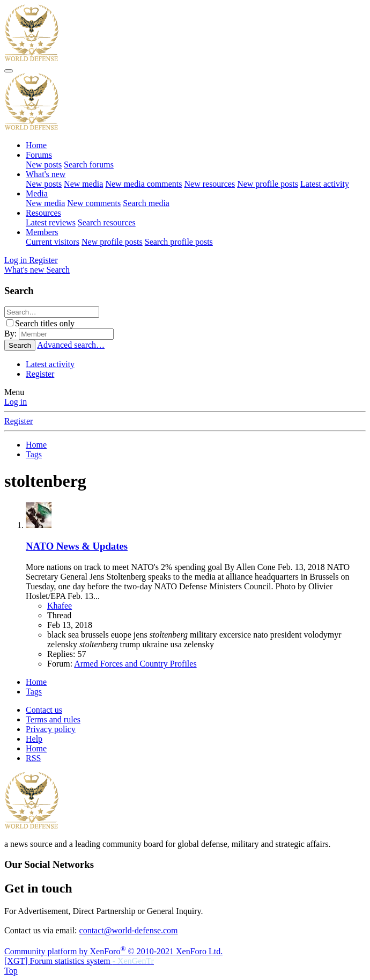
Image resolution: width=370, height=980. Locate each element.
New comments (94, 203)
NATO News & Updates (77, 546)
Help (34, 739)
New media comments (143, 184)
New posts (44, 164)
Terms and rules (53, 719)
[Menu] (9, 71)
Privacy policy (51, 729)
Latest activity (325, 184)
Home (36, 145)
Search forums (89, 164)
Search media (146, 203)
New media (83, 184)
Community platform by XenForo (113, 951)
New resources (210, 184)
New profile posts (268, 184)
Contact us (44, 710)
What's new (46, 174)
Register (40, 374)
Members (42, 232)
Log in (16, 402)
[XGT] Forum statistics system (79, 961)
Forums (39, 155)
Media (37, 193)
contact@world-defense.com (129, 930)
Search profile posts (179, 242)
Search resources (107, 222)
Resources (43, 213)
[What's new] (25, 270)
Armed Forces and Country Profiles (135, 664)
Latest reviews (51, 222)
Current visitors (53, 242)
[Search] (58, 270)
